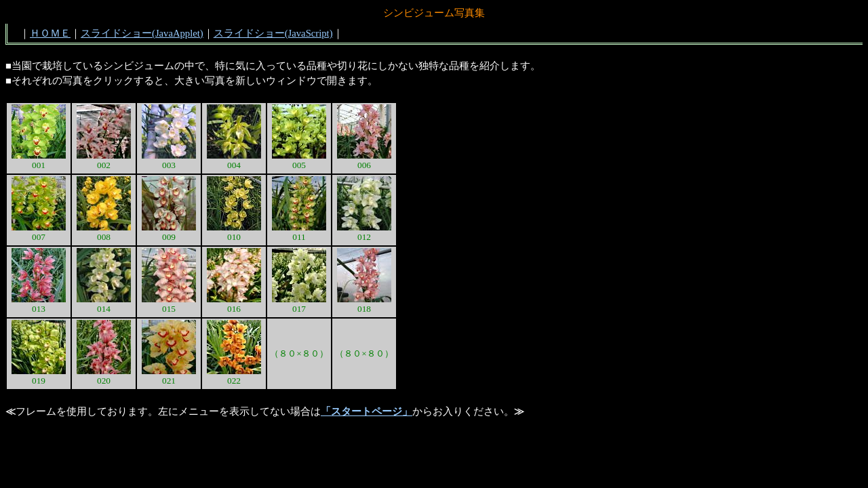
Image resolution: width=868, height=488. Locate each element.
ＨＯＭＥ (50, 33)
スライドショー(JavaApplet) (142, 33)
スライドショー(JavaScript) (273, 33)
